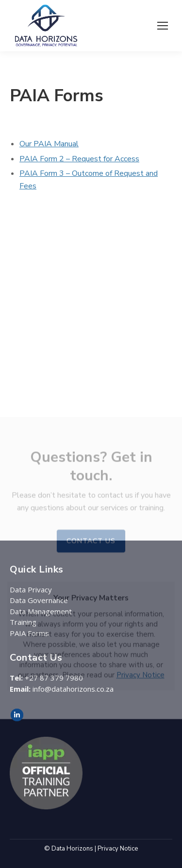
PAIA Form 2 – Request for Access (79, 159)
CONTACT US (91, 649)
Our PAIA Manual (49, 144)
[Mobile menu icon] (163, 26)
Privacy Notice (141, 783)
